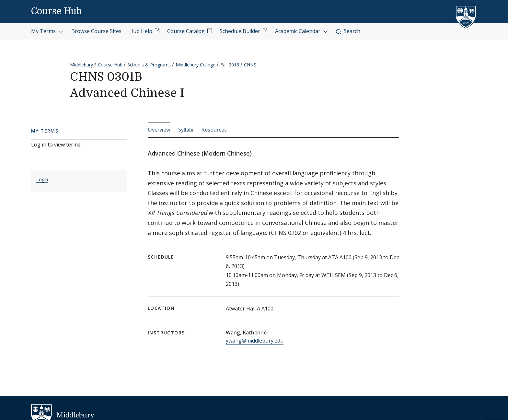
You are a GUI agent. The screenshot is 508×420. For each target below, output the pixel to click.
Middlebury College (196, 65)
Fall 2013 (230, 65)
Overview (159, 130)
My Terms (47, 31)
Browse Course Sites (96, 31)
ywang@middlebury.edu (255, 341)
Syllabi (186, 130)
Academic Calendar (302, 31)
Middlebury (81, 65)
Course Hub (56, 11)
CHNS (250, 65)
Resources (214, 130)
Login (42, 179)
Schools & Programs (149, 65)
